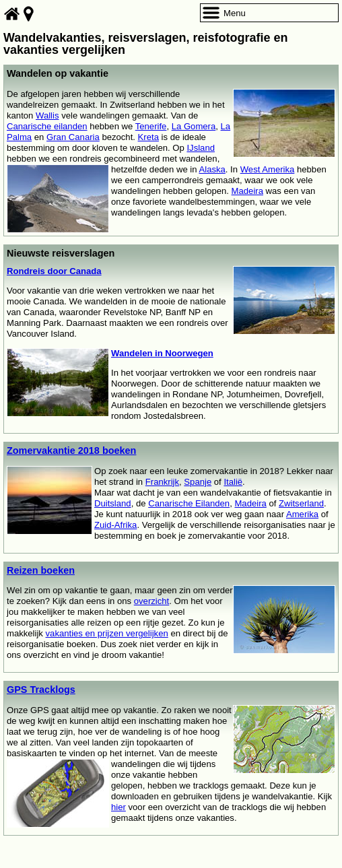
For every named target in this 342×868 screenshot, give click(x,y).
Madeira (247, 191)
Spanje (198, 482)
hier (118, 807)
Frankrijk (162, 482)
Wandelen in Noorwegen (162, 353)
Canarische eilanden (47, 126)
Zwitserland (301, 503)
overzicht (151, 601)
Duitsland (113, 503)
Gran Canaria (73, 137)
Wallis (47, 115)
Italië (233, 482)
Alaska (212, 169)
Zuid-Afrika (115, 525)
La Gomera (194, 126)
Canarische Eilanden (189, 503)
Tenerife (151, 126)
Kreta (148, 137)
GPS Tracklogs (41, 690)
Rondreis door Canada (54, 271)
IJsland (201, 148)
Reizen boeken (41, 570)
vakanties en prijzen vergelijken (107, 633)
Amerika (302, 514)
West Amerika (268, 169)
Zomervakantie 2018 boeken (71, 450)
